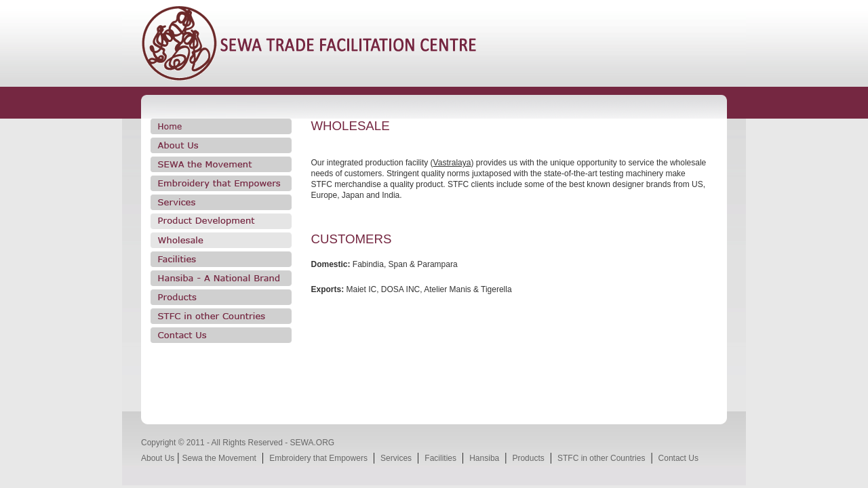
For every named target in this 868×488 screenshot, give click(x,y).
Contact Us (678, 458)
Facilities (440, 458)
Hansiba (484, 458)
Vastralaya (452, 163)
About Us (158, 458)
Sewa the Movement (219, 458)
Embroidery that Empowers (318, 458)
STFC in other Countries (601, 458)
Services (396, 458)
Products (528, 458)
